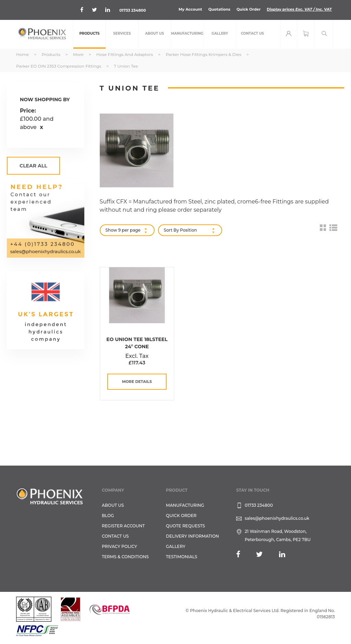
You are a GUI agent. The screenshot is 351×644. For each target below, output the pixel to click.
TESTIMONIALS (181, 557)
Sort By (171, 230)
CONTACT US (115, 536)
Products (51, 54)
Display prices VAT (299, 9)
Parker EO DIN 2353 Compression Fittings (59, 66)
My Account (190, 9)
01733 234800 (132, 10)
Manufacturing (185, 505)
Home (23, 54)
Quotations (219, 9)
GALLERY (176, 546)
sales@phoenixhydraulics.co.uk (277, 518)
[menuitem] (89, 34)
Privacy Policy (119, 546)
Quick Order (249, 9)
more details (137, 382)
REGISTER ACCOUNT (123, 526)
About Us (113, 505)
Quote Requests (185, 526)
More (79, 54)
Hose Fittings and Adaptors (125, 54)
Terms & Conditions (125, 557)
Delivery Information (192, 536)
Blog (108, 516)
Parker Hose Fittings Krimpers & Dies (204, 54)
